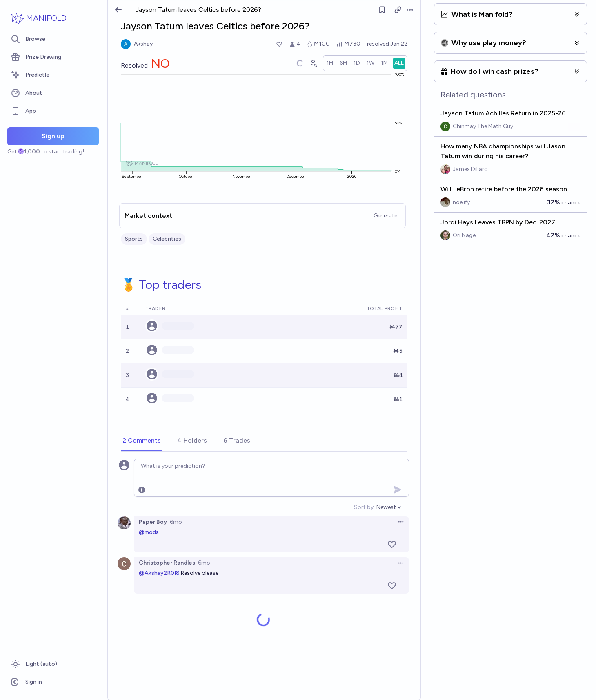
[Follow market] (382, 10)
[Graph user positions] (313, 63)
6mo (176, 522)
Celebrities (167, 239)
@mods (149, 532)
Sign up (53, 136)
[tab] (142, 441)
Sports (134, 239)
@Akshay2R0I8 (159, 573)
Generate (385, 216)
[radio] (330, 63)
